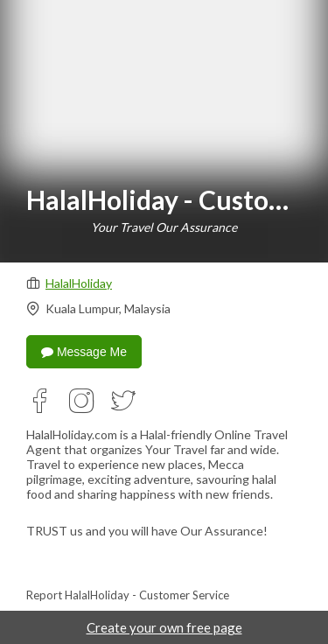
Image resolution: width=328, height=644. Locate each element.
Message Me (84, 352)
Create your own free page (164, 627)
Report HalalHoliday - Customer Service (128, 595)
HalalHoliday (79, 283)
